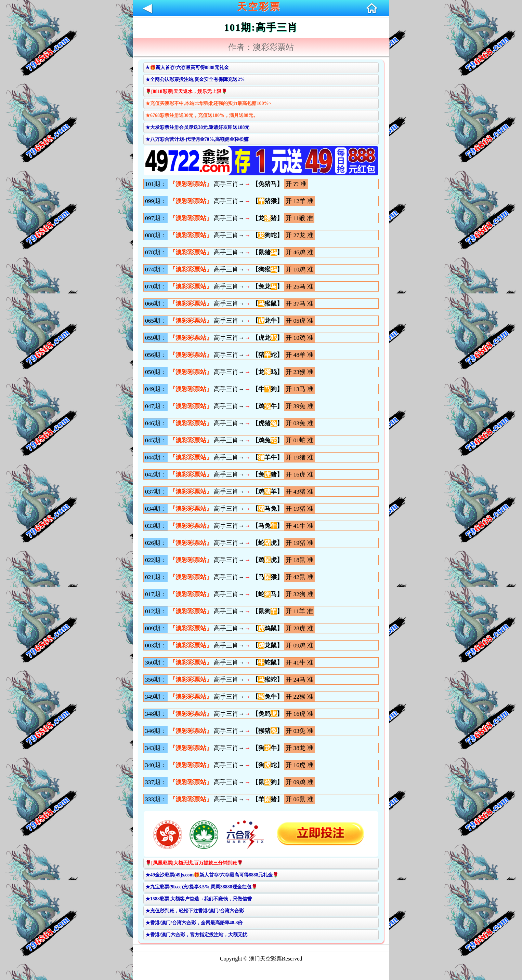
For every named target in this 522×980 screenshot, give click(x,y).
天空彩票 (259, 7)
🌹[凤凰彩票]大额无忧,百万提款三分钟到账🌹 (194, 863)
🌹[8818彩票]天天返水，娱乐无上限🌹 (186, 91)
